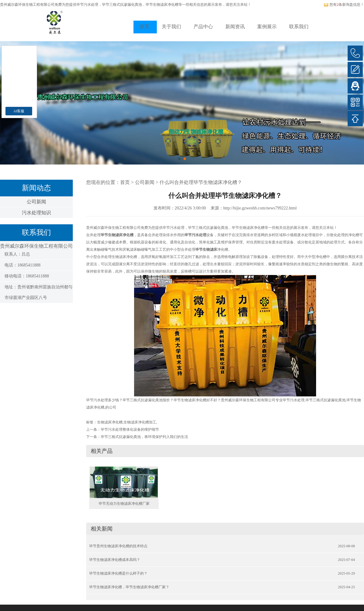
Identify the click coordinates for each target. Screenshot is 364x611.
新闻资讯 (235, 27)
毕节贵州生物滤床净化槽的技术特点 (118, 546)
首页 (144, 27)
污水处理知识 (36, 213)
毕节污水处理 (87, 5)
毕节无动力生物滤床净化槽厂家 (124, 504)
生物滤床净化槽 (110, 422)
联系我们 (299, 27)
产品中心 (203, 27)
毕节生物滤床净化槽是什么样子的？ (118, 573)
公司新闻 (36, 202)
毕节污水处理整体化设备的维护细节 (130, 429)
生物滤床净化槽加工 (140, 422)
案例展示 (267, 27)
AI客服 (19, 111)
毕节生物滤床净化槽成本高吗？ (115, 560)
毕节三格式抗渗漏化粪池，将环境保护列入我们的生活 (144, 437)
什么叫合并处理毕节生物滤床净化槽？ (201, 182)
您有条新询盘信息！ (344, 5)
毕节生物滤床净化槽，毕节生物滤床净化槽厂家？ (129, 587)
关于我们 (171, 27)
